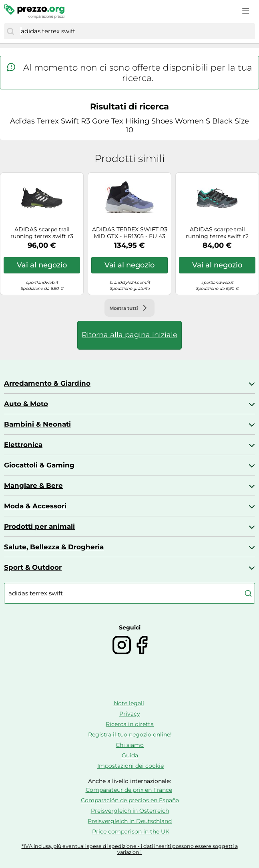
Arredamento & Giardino (47, 383)
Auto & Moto (26, 404)
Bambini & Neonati (37, 424)
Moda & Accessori (35, 506)
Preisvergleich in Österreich (130, 811)
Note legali (129, 703)
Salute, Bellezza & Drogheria (54, 547)
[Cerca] (10, 31)
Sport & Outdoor (33, 567)
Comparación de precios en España (130, 800)
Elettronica (23, 445)
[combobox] (136, 31)
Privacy (130, 714)
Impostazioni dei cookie (131, 766)
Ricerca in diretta (130, 724)
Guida (130, 755)
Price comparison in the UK (131, 832)
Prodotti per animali (39, 526)
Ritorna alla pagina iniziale (129, 335)
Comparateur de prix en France (129, 790)
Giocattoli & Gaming (39, 465)
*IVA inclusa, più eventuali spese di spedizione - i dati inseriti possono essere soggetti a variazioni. (130, 849)
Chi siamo (130, 745)
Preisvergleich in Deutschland (130, 821)
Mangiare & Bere (33, 486)
